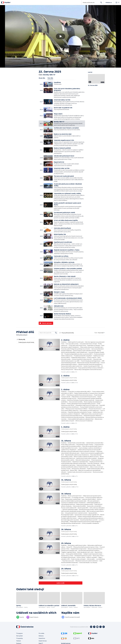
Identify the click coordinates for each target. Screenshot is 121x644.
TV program (19, 633)
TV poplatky (19, 638)
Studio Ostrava (43, 641)
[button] (60, 36)
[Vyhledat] (56, 333)
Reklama (41, 636)
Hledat (101, 3)
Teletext (19, 641)
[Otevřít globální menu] (117, 3)
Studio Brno (42, 638)
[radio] (26, 339)
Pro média (41, 633)
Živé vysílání (19, 636)
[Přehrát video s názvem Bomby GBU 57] (61, 36)
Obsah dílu (42, 78)
